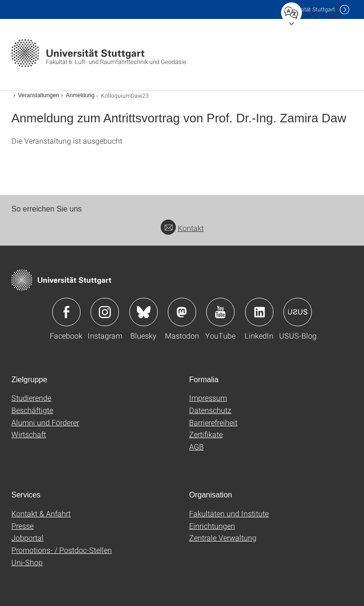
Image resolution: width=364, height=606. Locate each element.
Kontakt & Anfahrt (41, 513)
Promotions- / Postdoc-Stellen (62, 550)
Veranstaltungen (39, 95)
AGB (196, 446)
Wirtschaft (29, 434)
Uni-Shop (27, 562)
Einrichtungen (212, 526)
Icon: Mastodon (182, 312)
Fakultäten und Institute (229, 513)
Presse (23, 526)
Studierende (31, 398)
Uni (309, 9)
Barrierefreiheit (213, 422)
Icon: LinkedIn (259, 312)
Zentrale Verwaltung (223, 537)
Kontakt (182, 228)
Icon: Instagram (105, 312)
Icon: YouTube (220, 312)
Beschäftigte (32, 410)
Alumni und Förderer (45, 422)
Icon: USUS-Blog (298, 312)
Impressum (208, 398)
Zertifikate (206, 434)
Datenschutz (210, 410)
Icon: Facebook (66, 312)
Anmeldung (80, 95)
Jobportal (27, 537)
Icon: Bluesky (144, 312)
